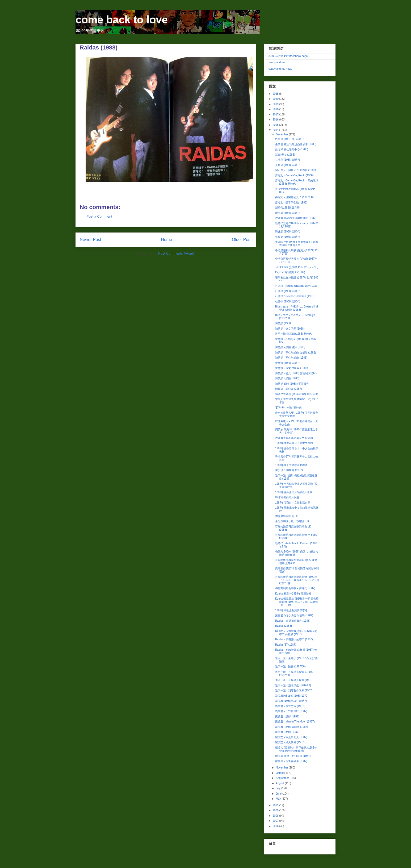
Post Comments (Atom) (176, 253)
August (280, 783)
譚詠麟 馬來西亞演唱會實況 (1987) (296, 218)
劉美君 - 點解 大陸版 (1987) (292, 727)
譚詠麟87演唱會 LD (287, 516)
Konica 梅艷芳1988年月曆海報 (293, 594)
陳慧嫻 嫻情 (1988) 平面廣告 (292, 384)
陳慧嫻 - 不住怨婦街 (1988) (291, 358)
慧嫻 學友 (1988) (285, 155)
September (283, 778)
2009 (276, 810)
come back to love (122, 20)
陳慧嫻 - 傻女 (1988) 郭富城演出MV (296, 373)
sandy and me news (280, 69)
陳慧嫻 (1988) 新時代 (288, 363)
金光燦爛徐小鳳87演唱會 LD (292, 521)
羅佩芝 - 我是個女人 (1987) (291, 737)
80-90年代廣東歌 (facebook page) (289, 56)
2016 (276, 120)
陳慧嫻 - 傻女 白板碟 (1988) (292, 368)
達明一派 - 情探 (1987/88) (290, 666)
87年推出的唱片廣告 (287, 497)
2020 (276, 99)
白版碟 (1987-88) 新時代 (290, 139)
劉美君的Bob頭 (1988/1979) (292, 696)
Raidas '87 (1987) (286, 645)
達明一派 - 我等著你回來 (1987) (294, 690)
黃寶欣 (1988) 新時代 (288, 165)
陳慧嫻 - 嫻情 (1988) (287, 378)
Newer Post (91, 240)
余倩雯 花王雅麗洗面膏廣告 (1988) (296, 144)
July (278, 788)
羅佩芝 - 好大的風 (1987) (290, 742)
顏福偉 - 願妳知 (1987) (289, 389)
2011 (276, 805)
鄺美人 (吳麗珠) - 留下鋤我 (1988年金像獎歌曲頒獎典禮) (296, 749)
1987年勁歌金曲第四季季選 (291, 610)
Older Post (242, 240)
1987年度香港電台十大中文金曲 (294, 443)
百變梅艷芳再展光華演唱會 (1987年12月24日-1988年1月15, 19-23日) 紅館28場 (297, 580)
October (281, 773)
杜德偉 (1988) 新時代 (288, 291)
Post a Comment (99, 216)
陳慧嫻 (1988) (283, 323)
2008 (276, 816)
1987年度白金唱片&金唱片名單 (294, 492)
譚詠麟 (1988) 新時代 (288, 232)
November (282, 768)
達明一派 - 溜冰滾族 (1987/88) (293, 685)
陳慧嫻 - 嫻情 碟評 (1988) (290, 347)
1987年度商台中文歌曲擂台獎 (293, 503)
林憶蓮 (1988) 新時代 (288, 160)
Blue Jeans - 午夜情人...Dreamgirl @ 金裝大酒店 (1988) (297, 308)
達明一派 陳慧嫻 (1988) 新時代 (293, 334)
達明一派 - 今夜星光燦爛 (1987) (294, 680)
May (279, 799)
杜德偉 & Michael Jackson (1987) (295, 296)
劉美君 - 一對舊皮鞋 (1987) (291, 711)
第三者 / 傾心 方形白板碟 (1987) (294, 615)
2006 (276, 826)
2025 (276, 94)
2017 (276, 115)
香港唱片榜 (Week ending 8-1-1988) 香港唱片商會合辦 (296, 244)
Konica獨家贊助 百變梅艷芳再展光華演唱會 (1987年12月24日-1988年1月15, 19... (297, 602)
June (279, 794)
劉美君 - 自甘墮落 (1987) (290, 706)
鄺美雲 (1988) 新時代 (288, 213)
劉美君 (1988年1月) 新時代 (291, 701)
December (282, 134)
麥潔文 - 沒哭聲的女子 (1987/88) (294, 197)
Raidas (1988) (284, 626)
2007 (276, 821)
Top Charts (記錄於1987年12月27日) (297, 267)
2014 (276, 130)
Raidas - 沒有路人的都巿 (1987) (294, 639)
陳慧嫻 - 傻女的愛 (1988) (290, 329)
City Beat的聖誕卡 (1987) (290, 272)
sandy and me (277, 62)
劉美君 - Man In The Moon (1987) (295, 722)
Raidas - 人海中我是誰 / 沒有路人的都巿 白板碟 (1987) (296, 633)
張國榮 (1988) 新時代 (288, 237)
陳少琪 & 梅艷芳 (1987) (289, 470)
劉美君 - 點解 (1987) (287, 717)
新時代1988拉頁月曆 (287, 208)
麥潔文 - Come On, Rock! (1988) (294, 175)
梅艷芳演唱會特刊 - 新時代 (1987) (295, 588)
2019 (276, 104)
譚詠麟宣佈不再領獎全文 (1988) (294, 438)
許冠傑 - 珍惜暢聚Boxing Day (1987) (297, 286)
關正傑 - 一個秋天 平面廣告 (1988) (295, 170)
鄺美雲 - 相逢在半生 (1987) (291, 761)
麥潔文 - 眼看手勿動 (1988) (291, 203)
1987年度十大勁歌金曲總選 (291, 465)
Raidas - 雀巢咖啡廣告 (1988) (293, 621)
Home (167, 240)
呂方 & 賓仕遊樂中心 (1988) (292, 149)
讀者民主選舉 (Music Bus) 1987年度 (297, 394)
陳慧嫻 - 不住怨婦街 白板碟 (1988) (295, 353)
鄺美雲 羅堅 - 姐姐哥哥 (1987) (293, 756)
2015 (276, 125)
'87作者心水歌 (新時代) (289, 408)
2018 (276, 109)
